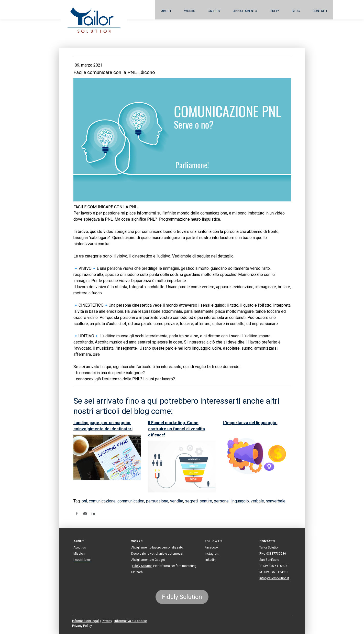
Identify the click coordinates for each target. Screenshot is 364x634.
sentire (206, 501)
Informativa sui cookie (131, 621)
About (166, 11)
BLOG (296, 11)
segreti (191, 501)
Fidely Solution (142, 566)
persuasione (157, 501)
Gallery (214, 11)
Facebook (211, 547)
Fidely (274, 11)
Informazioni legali (86, 621)
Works (190, 11)
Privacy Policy (82, 626)
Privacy (107, 621)
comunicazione (102, 501)
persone (221, 501)
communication (131, 501)
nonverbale (276, 501)
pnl (84, 501)
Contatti (320, 11)
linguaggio (240, 501)
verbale (257, 501)
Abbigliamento (245, 11)
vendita (177, 501)
